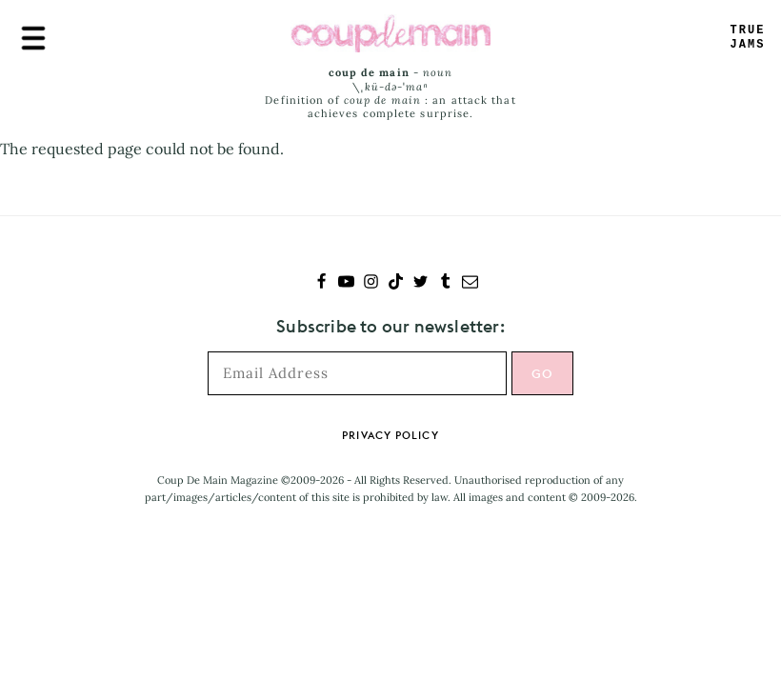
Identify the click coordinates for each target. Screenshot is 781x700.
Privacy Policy (390, 435)
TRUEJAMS (748, 38)
